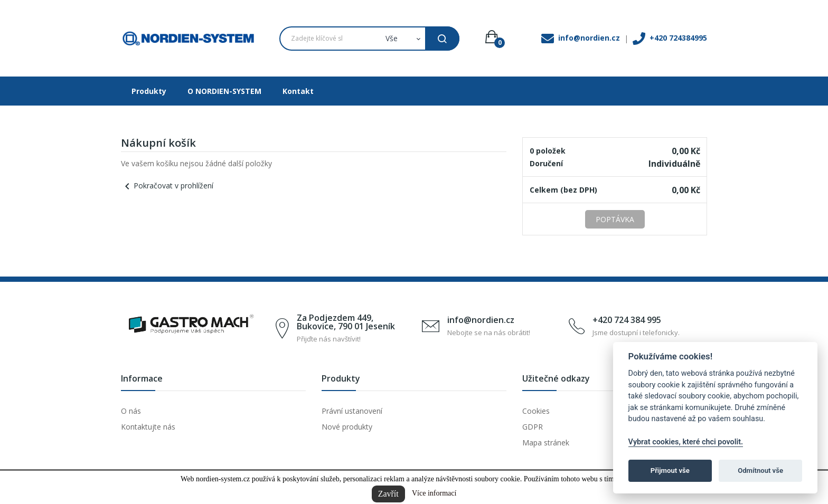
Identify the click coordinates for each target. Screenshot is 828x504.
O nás (131, 411)
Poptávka (615, 219)
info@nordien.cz (481, 320)
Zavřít (388, 494)
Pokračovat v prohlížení (167, 186)
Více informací (434, 493)
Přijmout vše (670, 470)
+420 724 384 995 (627, 320)
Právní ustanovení (352, 411)
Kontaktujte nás (148, 427)
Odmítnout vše (760, 470)
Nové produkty (347, 427)
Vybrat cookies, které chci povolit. (686, 442)
